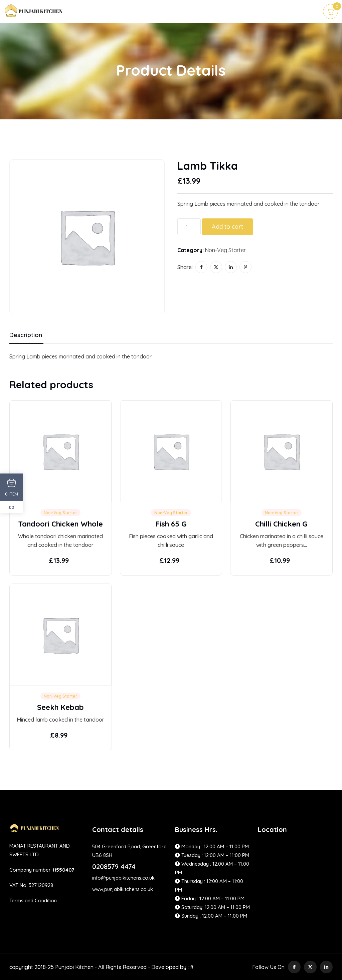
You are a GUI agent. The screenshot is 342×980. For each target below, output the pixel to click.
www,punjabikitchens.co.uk (123, 889)
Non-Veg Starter (225, 250)
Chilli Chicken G (281, 524)
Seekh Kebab (60, 707)
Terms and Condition (33, 900)
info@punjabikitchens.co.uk (123, 878)
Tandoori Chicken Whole (60, 524)
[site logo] (34, 14)
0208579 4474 (114, 866)
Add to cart (227, 227)
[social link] (294, 967)
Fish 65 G (171, 524)
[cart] (330, 12)
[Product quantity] (189, 227)
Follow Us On (268, 967)
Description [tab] (26, 335)
